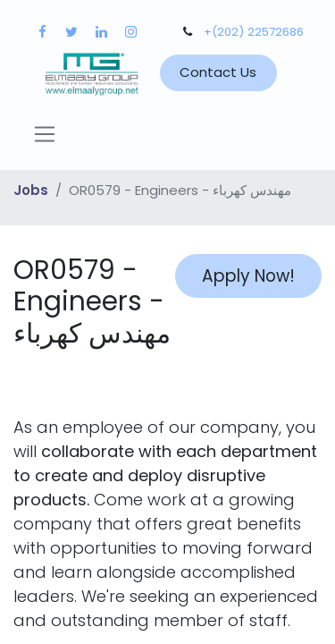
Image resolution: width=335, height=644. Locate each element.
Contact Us (218, 72)
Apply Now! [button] (248, 276)
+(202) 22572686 (254, 32)
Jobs (31, 190)
